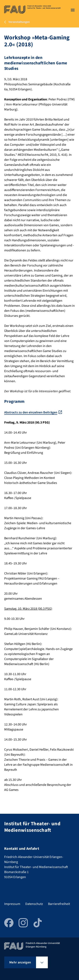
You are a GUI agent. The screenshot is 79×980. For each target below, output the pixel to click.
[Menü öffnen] (73, 10)
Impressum (12, 904)
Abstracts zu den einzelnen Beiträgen (31, 412)
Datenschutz (34, 904)
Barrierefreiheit (59, 904)
